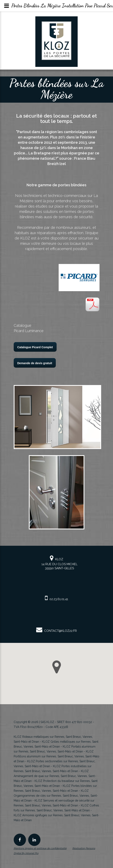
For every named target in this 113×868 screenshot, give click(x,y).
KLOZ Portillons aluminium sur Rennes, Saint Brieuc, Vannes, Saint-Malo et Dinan (56, 756)
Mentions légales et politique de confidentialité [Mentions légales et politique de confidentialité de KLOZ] (40, 848)
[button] (57, 667)
